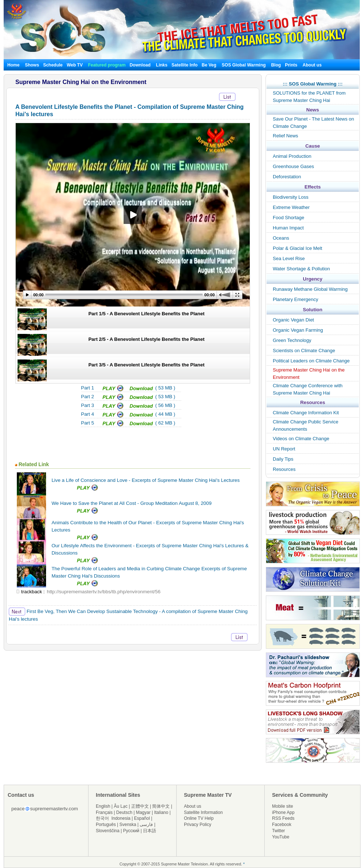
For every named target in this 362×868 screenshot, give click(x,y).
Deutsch (124, 812)
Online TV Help (199, 818)
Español (142, 818)
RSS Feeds (283, 818)
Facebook (282, 825)
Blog (276, 65)
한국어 (102, 818)
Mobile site (282, 806)
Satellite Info (184, 65)
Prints (292, 65)
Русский (131, 831)
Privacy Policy (198, 825)
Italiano (161, 812)
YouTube (281, 837)
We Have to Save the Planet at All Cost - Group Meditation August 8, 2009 (132, 503)
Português (106, 825)
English (103, 806)
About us (312, 65)
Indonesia (121, 818)
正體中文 (140, 806)
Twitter (278, 831)
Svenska (128, 825)
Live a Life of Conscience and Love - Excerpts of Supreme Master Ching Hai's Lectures (146, 480)
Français (104, 812)
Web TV (75, 65)
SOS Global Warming (244, 65)
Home (13, 65)
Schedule (53, 65)
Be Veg (209, 65)
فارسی (146, 825)
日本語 (150, 831)
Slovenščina (108, 831)
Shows (32, 65)
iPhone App (283, 812)
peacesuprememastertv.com (45, 809)
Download (140, 65)
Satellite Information (203, 812)
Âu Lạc (121, 806)
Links (162, 65)
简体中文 (161, 806)
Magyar (143, 812)
